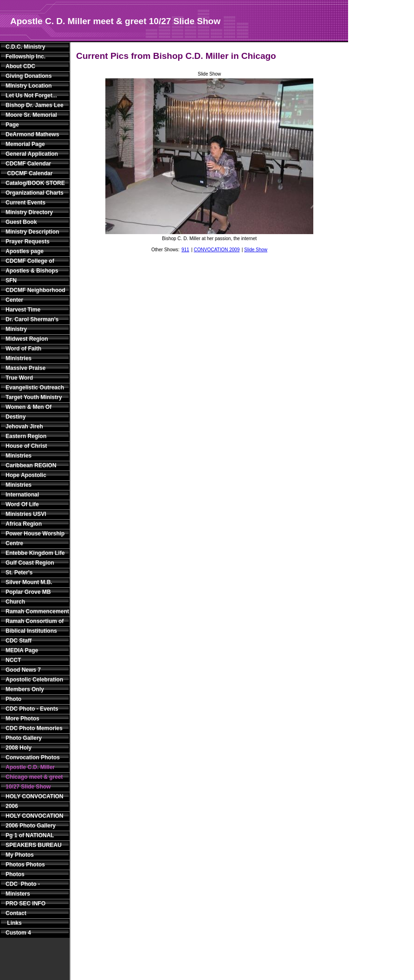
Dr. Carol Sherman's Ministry (32, 324)
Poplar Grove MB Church (28, 597)
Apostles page (25, 251)
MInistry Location (29, 86)
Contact (16, 913)
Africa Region (24, 524)
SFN (11, 280)
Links (14, 923)
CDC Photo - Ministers (23, 889)
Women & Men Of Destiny (29, 412)
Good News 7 (23, 670)
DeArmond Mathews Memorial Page (32, 139)
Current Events (26, 203)
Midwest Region (27, 339)
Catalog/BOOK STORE (35, 183)
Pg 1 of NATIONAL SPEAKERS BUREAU (34, 840)
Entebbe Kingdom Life (35, 553)
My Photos (20, 855)
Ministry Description (32, 232)
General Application (32, 154)
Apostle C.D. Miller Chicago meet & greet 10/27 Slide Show (34, 777)
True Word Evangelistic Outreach (35, 383)
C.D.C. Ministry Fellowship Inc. (26, 52)
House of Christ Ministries (26, 451)
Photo (13, 699)
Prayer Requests (28, 242)
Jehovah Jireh (24, 426)
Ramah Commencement (36, 611)
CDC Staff (19, 641)
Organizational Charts (35, 193)
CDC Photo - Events (32, 709)
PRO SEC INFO (26, 904)
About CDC (20, 66)
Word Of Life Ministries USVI (26, 509)
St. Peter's (19, 573)
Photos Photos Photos (25, 869)
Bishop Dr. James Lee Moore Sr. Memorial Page (35, 115)
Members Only (25, 689)
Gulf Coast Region (30, 563)
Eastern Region (26, 436)
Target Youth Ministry (34, 397)
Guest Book (21, 222)
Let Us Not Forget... (31, 95)
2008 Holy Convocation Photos (33, 753)
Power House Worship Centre (35, 538)
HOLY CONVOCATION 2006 (34, 801)
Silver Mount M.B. (29, 582)
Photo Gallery (24, 738)
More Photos (23, 719)
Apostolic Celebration (34, 680)
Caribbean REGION (31, 465)
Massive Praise (26, 368)
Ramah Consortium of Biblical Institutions (35, 626)
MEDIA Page (22, 650)
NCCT (13, 660)
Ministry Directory (29, 212)
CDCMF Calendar (28, 164)
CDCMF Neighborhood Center (36, 295)
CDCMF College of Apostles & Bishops (32, 266)
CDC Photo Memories (34, 728)
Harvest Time (23, 310)
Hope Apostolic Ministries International (26, 485)
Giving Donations (29, 76)
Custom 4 (18, 933)
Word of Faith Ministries (23, 353)
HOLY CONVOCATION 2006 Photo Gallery (34, 821)
